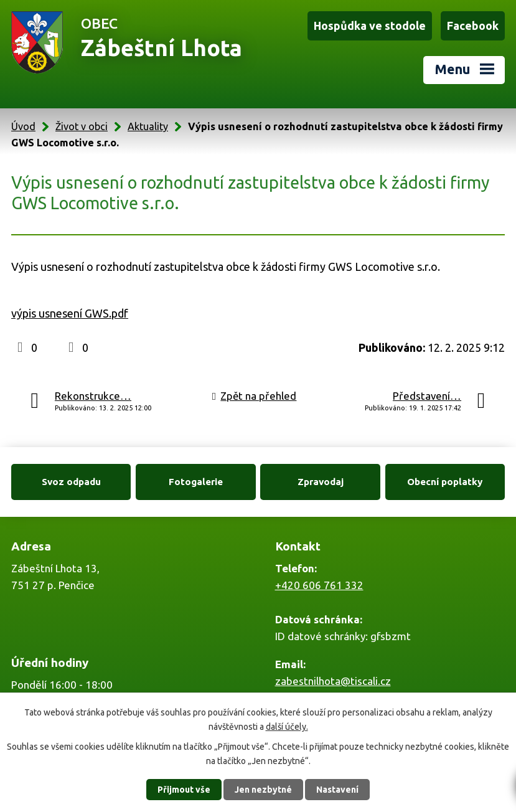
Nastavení (337, 790)
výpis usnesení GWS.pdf (70, 312)
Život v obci (82, 125)
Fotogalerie (196, 480)
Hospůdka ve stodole (370, 26)
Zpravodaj (321, 480)
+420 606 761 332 (319, 584)
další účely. (287, 726)
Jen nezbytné (263, 790)
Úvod (23, 125)
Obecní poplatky (445, 480)
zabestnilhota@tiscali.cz (333, 680)
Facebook (473, 26)
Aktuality (148, 125)
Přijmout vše (184, 790)
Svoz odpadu (71, 480)
